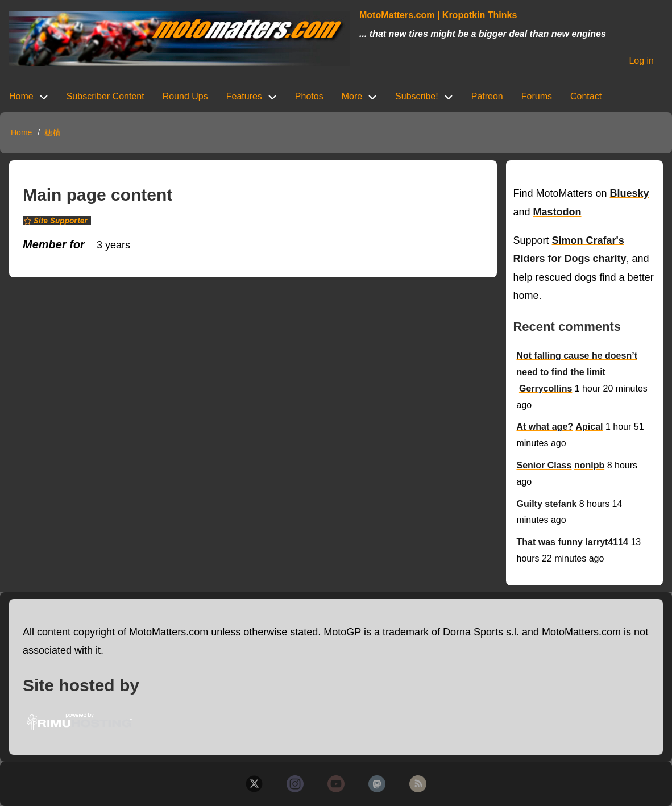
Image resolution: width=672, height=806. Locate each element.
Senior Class (544, 465)
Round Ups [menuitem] (185, 96)
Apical (590, 427)
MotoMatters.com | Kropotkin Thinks (438, 15)
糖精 (52, 132)
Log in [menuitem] (641, 61)
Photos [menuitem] (309, 96)
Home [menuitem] (21, 96)
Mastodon (557, 212)
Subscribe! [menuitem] (417, 96)
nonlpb (589, 465)
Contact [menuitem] (586, 96)
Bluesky (630, 193)
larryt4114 (607, 542)
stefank (561, 504)
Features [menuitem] (244, 96)
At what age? (545, 427)
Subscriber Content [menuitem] (105, 96)
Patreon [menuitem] (487, 96)
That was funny (549, 542)
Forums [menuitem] (537, 96)
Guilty (529, 504)
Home (21, 132)
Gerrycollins (546, 389)
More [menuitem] (352, 96)
